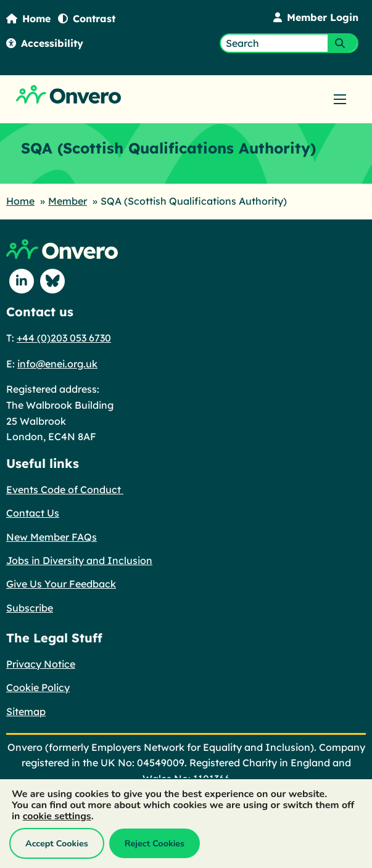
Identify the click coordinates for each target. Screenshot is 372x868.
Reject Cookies (155, 843)
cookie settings (57, 816)
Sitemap (26, 711)
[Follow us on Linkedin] (22, 281)
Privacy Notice (41, 664)
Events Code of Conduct (65, 489)
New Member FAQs (52, 537)
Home (28, 18)
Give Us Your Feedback (61, 584)
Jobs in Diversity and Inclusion (79, 560)
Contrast (87, 18)
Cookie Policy (38, 687)
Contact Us (33, 513)
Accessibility (45, 43)
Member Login (316, 17)
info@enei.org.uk (57, 364)
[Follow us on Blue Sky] (52, 281)
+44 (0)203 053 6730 (64, 338)
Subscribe (30, 608)
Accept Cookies (57, 843)
